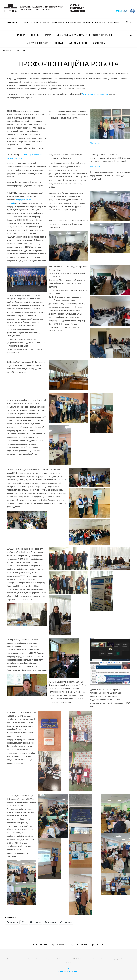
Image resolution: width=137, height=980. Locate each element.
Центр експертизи (38, 43)
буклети (85, 94)
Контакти (88, 22)
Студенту (36, 22)
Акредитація (58, 22)
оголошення (103, 94)
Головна (20, 35)
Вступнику (24, 22)
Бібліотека (99, 43)
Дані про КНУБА (74, 22)
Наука (48, 35)
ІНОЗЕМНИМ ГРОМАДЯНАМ (107, 22)
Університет (11, 22)
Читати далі (95, 143)
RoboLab (58, 43)
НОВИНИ (35, 35)
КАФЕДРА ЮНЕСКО (78, 43)
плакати (93, 94)
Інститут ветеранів (101, 35)
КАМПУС (46, 22)
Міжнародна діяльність (70, 35)
